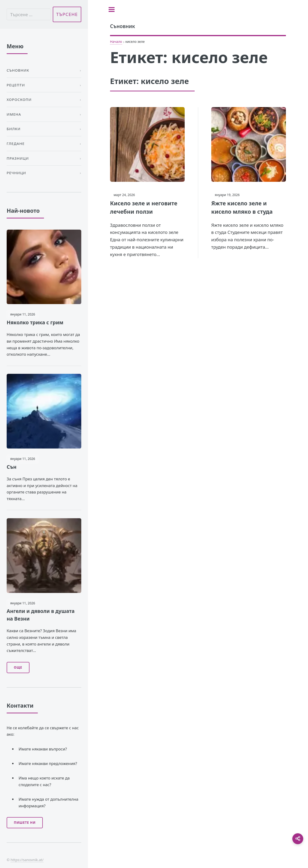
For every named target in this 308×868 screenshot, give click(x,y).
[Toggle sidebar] (112, 10)
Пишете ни (25, 823)
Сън (12, 467)
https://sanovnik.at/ (27, 860)
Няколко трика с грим (35, 322)
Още (18, 667)
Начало (116, 42)
